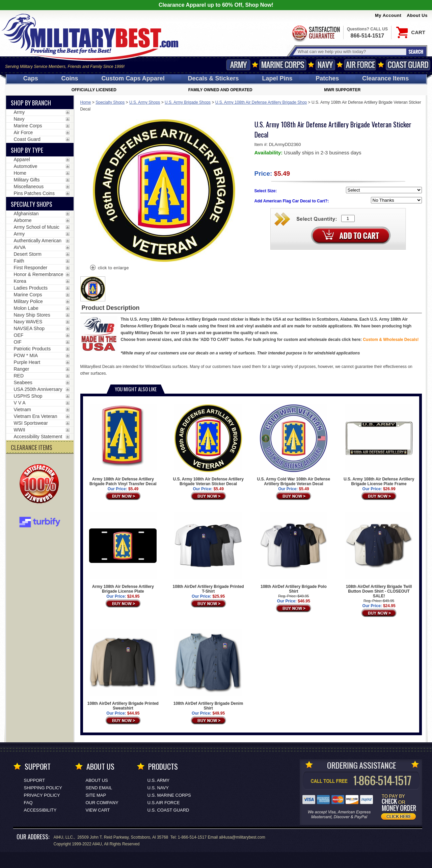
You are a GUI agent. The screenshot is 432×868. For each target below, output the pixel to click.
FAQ (28, 803)
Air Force (360, 65)
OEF (19, 335)
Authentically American (38, 241)
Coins (70, 78)
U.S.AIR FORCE (164, 803)
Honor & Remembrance (39, 274)
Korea (20, 281)
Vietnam (22, 410)
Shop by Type (27, 150)
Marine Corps (283, 65)
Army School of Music (37, 227)
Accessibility (40, 810)
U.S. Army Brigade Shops (188, 102)
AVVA (20, 247)
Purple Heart (27, 362)
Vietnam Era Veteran (36, 416)
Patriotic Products (32, 349)
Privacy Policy (42, 795)
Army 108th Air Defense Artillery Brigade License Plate (123, 553)
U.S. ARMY (159, 780)
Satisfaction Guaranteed (316, 33)
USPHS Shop (28, 396)
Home (86, 102)
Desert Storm (28, 254)
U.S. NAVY (158, 788)
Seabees (23, 382)
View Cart (98, 810)
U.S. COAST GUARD (168, 810)
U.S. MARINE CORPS (169, 795)
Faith (19, 261)
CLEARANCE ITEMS (32, 447)
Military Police (28, 301)
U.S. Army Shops (145, 102)
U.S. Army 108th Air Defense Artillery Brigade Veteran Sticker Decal (208, 445)
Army (238, 65)
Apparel (22, 159)
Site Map (96, 795)
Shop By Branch (31, 103)
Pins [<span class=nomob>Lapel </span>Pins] (277, 78)
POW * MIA (26, 355)
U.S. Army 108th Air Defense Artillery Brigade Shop (261, 102)
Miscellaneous (29, 187)
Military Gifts (27, 180)
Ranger (22, 369)
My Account (388, 15)
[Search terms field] (351, 52)
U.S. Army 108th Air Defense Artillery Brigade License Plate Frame (379, 445)
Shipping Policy (43, 788)
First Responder (31, 268)
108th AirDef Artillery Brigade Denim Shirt (208, 670)
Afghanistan (26, 214)
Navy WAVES (28, 322)
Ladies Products (31, 288)
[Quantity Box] (348, 218)
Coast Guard (408, 65)
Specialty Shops (110, 102)
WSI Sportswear (31, 423)
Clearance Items (385, 78)
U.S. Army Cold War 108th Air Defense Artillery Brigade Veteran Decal (294, 445)
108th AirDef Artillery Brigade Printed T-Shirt (208, 553)
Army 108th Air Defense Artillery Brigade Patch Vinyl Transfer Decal (123, 445)
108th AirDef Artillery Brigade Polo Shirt (294, 553)
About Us (417, 15)
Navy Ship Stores (32, 315)
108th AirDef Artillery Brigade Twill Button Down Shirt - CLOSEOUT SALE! (379, 555)
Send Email (99, 788)
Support (35, 780)
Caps (31, 78)
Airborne (23, 220)
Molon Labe (26, 308)
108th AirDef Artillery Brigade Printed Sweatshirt (123, 670)
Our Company (102, 803)
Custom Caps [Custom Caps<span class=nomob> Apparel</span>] (133, 78)
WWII (20, 430)
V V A (20, 403)
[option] (93, 289)
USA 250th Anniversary (38, 389)
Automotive (26, 166)
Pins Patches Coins (34, 193)
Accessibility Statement (38, 437)
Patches (327, 78)
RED (19, 376)
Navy (325, 65)
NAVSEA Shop (29, 328)
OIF (18, 342)
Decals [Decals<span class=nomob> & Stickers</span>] (213, 78)
